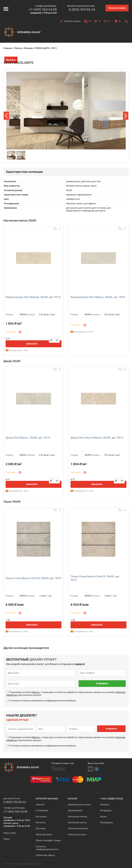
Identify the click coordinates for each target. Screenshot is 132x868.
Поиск (7, 839)
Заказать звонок (117, 8)
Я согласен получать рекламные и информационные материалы (43, 701)
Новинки (105, 805)
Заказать (32, 344)
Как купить (41, 817)
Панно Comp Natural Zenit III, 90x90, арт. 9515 (95, 578)
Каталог (73, 799)
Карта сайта (10, 833)
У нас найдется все (112, 799)
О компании (42, 810)
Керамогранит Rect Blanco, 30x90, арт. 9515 (98, 297)
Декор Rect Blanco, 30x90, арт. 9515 (28, 438)
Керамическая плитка (79, 805)
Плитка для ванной (78, 828)
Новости (40, 805)
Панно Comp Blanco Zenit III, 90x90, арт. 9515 (34, 578)
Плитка (18, 48)
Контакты (41, 822)
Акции (103, 817)
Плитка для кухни (77, 834)
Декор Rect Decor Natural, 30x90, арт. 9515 (97, 438)
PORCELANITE (42, 48)
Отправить (102, 683)
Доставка (41, 828)
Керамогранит (75, 810)
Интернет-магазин (47, 799)
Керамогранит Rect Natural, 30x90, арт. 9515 (33, 297)
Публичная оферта (45, 855)
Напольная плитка (78, 817)
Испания (28, 48)
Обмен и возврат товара (48, 840)
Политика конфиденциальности (47, 848)
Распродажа (106, 822)
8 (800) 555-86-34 (82, 9)
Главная (8, 48)
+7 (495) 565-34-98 (43, 9)
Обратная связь (44, 834)
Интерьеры (106, 810)
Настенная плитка (77, 822)
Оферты (36, 692)
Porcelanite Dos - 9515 (17, 350)
